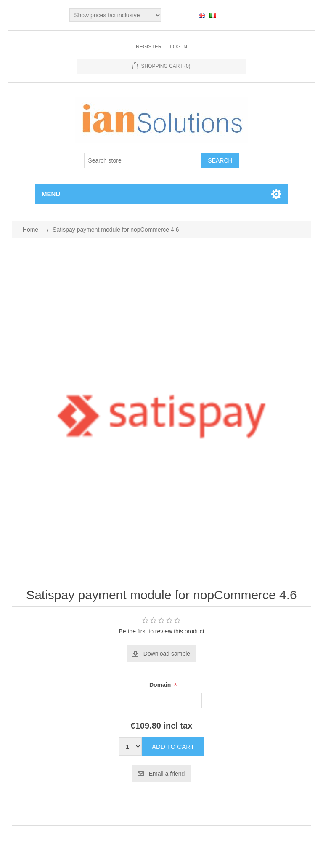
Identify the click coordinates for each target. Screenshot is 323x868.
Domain (161, 685)
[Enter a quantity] (130, 746)
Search (220, 160)
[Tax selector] (115, 15)
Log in (179, 47)
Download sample (167, 654)
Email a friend (167, 774)
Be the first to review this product (161, 631)
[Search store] (143, 160)
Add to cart (173, 746)
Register (149, 47)
